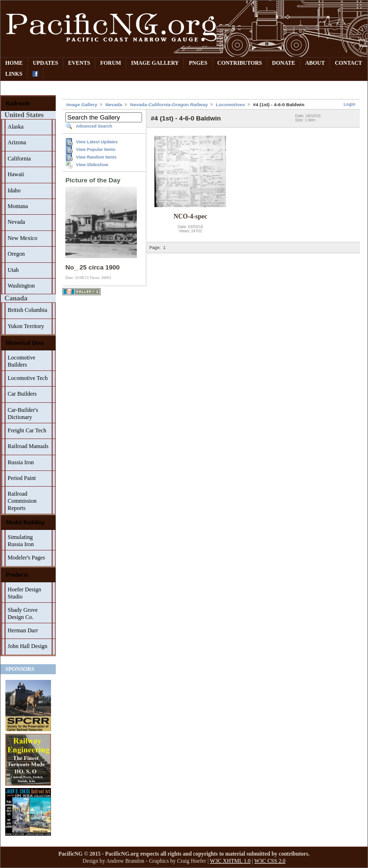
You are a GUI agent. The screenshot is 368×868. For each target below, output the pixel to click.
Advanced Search (94, 126)
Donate (284, 63)
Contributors (240, 63)
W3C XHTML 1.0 (230, 861)
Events (79, 63)
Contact (348, 63)
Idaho (14, 190)
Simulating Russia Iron (21, 541)
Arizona (17, 142)
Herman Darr (23, 630)
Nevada (16, 222)
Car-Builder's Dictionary (23, 414)
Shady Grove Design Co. (23, 614)
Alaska (15, 127)
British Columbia (27, 310)
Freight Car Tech (27, 430)
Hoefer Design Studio (24, 593)
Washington (21, 286)
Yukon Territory (26, 326)
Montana (18, 206)
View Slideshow (92, 165)
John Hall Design (27, 646)
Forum (111, 63)
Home (14, 63)
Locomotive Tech (28, 378)
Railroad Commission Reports (22, 501)
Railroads (18, 103)
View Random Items (96, 157)
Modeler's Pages (26, 558)
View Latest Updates (97, 142)
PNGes (198, 63)
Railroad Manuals (28, 446)
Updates (46, 63)
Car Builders (22, 394)
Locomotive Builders (21, 361)
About (315, 63)
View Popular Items (96, 150)
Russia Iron (21, 462)
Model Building (25, 522)
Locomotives (230, 105)
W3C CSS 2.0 (270, 861)
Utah (13, 270)
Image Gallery (155, 63)
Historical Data (25, 343)
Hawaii (16, 174)
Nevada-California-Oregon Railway (169, 105)
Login (350, 104)
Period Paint (22, 478)
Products (17, 575)
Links (14, 74)
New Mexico (22, 238)
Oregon (16, 254)
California (19, 159)
